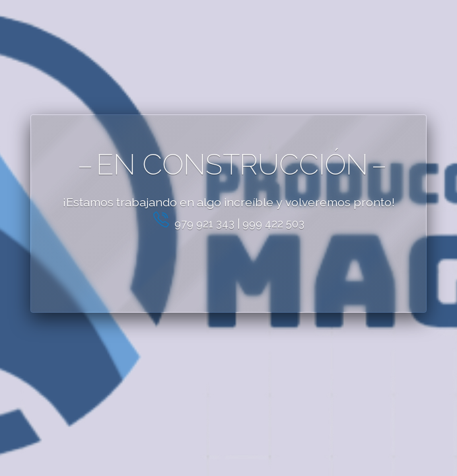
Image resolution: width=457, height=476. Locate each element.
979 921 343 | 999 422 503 (229, 224)
